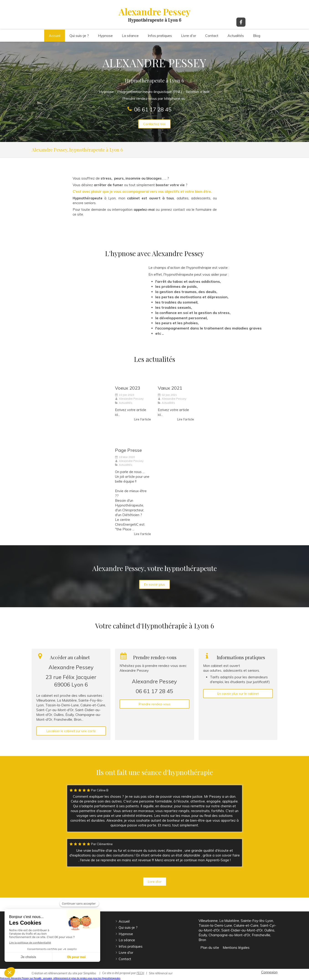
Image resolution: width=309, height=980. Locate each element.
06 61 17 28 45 (153, 109)
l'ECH (140, 973)
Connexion (269, 972)
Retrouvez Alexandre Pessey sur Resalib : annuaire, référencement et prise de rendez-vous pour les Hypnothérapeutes (60, 978)
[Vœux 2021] (176, 376)
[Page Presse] (133, 438)
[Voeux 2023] (133, 376)
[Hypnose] (88, 297)
